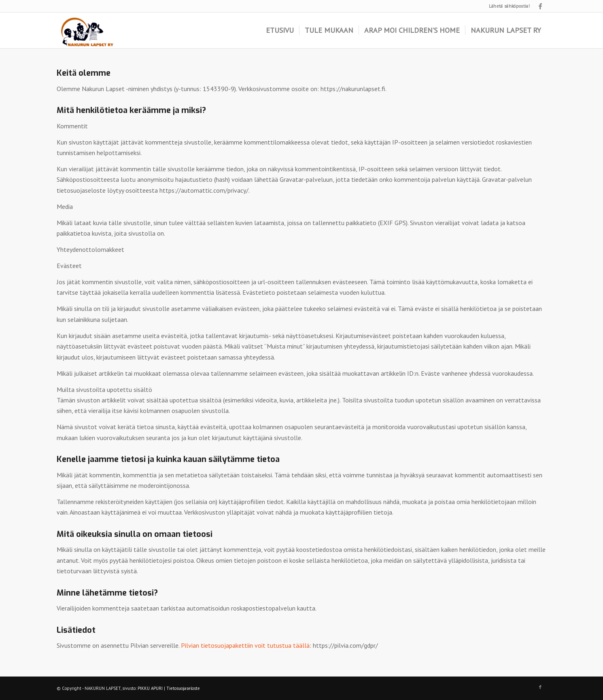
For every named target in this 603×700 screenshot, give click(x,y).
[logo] (87, 30)
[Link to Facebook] (540, 6)
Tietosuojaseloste (183, 688)
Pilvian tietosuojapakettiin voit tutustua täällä (245, 645)
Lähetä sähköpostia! (509, 6)
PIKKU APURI (150, 688)
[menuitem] (280, 30)
